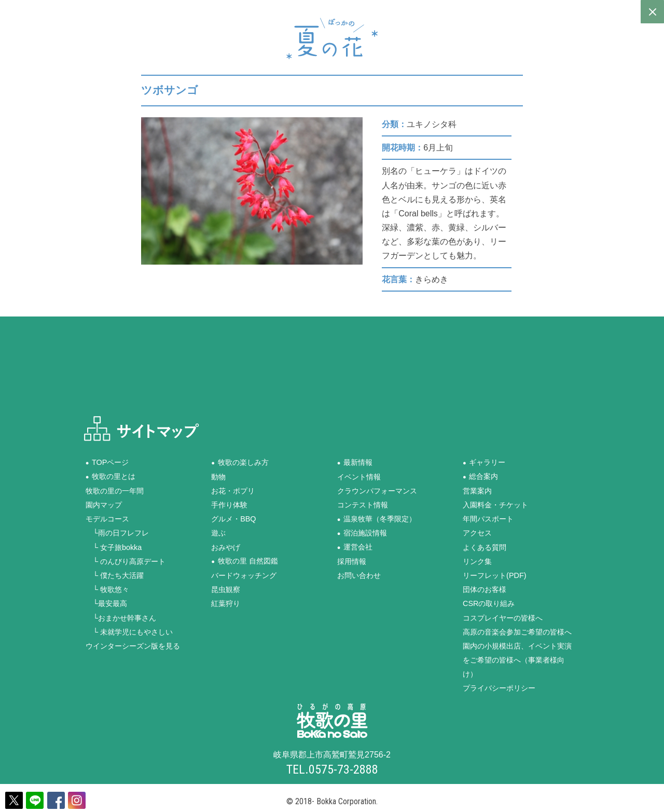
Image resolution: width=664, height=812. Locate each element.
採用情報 (352, 561)
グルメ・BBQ (233, 519)
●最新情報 (355, 462)
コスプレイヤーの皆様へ (503, 617)
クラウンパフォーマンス (377, 490)
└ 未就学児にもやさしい (129, 631)
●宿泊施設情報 (362, 533)
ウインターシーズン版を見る (133, 645)
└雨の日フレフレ (117, 533)
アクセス (477, 533)
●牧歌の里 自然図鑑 (244, 561)
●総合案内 (480, 476)
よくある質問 (485, 547)
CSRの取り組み (489, 603)
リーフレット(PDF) (494, 575)
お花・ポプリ (233, 490)
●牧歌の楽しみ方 (240, 462)
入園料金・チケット (495, 505)
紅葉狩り (226, 603)
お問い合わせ (359, 575)
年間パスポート (488, 519)
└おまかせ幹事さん (121, 617)
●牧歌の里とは (110, 476)
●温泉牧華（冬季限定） (377, 519)
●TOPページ (107, 462)
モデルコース (107, 519)
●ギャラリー (484, 462)
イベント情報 (359, 476)
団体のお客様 (485, 589)
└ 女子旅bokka (114, 547)
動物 (218, 476)
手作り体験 (229, 505)
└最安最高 (106, 603)
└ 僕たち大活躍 (115, 575)
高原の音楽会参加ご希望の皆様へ (517, 631)
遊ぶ (218, 533)
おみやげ (226, 547)
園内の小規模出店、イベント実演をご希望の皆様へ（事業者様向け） (517, 659)
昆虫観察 (226, 589)
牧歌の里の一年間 (115, 490)
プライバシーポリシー (499, 688)
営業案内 (477, 490)
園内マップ (104, 505)
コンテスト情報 (363, 505)
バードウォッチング (244, 575)
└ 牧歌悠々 (107, 589)
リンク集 (477, 561)
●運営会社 (355, 547)
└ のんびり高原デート (126, 561)
